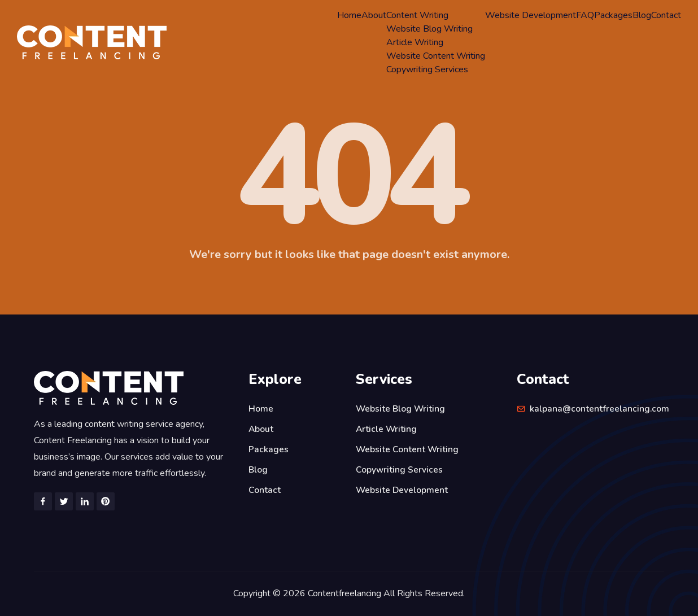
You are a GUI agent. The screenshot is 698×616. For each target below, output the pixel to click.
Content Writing (417, 15)
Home (349, 15)
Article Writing (415, 42)
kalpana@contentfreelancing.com (600, 409)
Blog (642, 15)
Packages (613, 15)
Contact (666, 15)
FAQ (585, 15)
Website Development (531, 15)
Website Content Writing (436, 56)
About (374, 15)
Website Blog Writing (429, 29)
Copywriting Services (427, 69)
